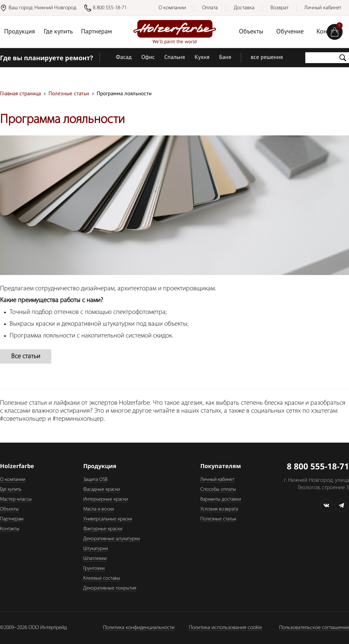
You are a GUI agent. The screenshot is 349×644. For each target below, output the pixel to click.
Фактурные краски (103, 529)
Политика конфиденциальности (139, 628)
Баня (225, 58)
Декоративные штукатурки (111, 539)
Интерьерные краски (106, 499)
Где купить (58, 32)
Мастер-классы (16, 499)
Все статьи (26, 356)
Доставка (244, 8)
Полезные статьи (218, 519)
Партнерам (97, 32)
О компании (172, 8)
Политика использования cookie (225, 628)
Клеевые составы (102, 578)
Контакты (10, 529)
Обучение (290, 32)
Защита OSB (95, 480)
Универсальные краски (108, 519)
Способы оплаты (218, 489)
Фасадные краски (102, 489)
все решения (267, 58)
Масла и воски (99, 509)
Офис (148, 58)
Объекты (251, 32)
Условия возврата (219, 509)
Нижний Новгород (55, 8)
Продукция (20, 32)
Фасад (124, 58)
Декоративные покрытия (110, 588)
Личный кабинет (323, 8)
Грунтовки (94, 568)
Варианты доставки (221, 499)
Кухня (202, 58)
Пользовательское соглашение (314, 628)
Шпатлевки (95, 559)
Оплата (210, 8)
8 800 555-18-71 (110, 8)
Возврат (279, 8)
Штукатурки (96, 549)
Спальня (175, 58)
